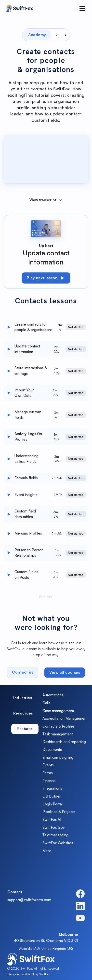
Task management (58, 734)
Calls (46, 703)
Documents (52, 750)
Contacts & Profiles (59, 726)
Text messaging (55, 835)
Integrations (52, 788)
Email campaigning (58, 757)
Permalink (46, 598)
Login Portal (53, 804)
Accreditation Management (65, 718)
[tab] (23, 698)
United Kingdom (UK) (57, 949)
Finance (49, 781)
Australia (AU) (29, 949)
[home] (18, 9)
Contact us (23, 673)
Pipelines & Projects (59, 812)
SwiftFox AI (52, 820)
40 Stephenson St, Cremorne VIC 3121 (46, 941)
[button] (82, 9)
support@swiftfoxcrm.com (29, 900)
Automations (53, 695)
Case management (58, 711)
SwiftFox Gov (54, 827)
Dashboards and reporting (64, 742)
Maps (47, 851)
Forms (48, 773)
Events (48, 765)
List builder (52, 796)
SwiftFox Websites (58, 843)
